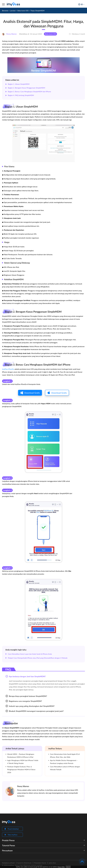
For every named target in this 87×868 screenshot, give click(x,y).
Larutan (13, 11)
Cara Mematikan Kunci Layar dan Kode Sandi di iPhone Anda (30, 654)
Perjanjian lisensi (40, 863)
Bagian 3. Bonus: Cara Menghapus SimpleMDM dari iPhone (29, 91)
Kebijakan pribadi (8, 863)
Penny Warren (23, 786)
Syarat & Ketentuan (24, 863)
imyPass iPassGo (8, 369)
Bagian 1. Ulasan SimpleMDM (19, 84)
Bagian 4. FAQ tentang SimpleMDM (21, 95)
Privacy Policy (61, 867)
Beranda (5, 11)
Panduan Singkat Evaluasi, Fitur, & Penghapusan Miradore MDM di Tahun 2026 (21, 769)
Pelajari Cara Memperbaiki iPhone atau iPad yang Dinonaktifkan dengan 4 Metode (38, 658)
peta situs (52, 863)
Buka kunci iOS (23, 11)
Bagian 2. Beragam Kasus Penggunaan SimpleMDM (26, 88)
